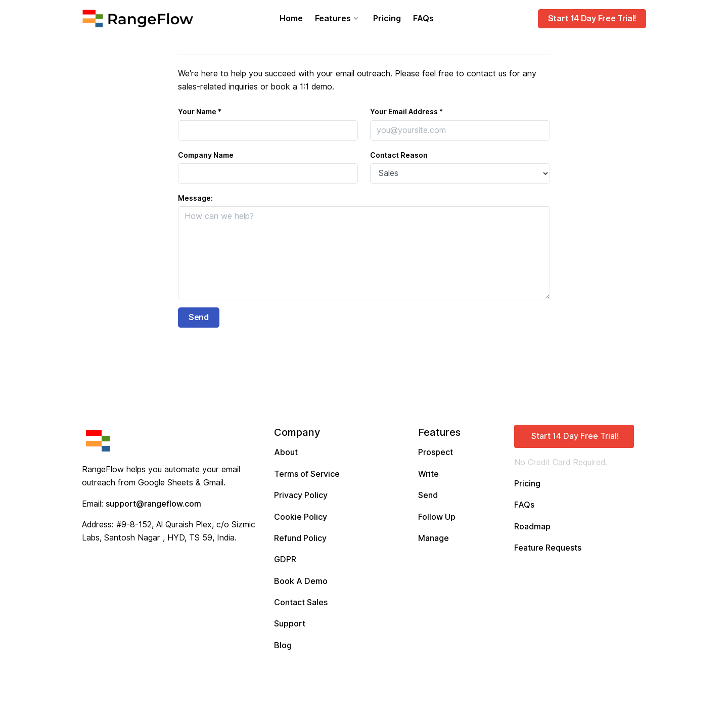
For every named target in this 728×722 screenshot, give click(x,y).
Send (428, 495)
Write (428, 474)
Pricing (387, 18)
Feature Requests (548, 548)
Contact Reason (399, 155)
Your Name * (200, 112)
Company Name (206, 155)
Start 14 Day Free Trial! (592, 18)
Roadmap (532, 527)
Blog (283, 645)
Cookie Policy (301, 517)
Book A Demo (301, 581)
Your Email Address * (406, 112)
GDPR (285, 559)
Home (291, 18)
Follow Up (437, 517)
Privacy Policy (301, 495)
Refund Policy (300, 538)
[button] (574, 436)
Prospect (436, 452)
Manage (434, 538)
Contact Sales (301, 602)
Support (290, 624)
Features (333, 18)
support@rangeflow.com (153, 504)
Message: (195, 198)
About (286, 452)
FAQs (423, 18)
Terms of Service (307, 474)
